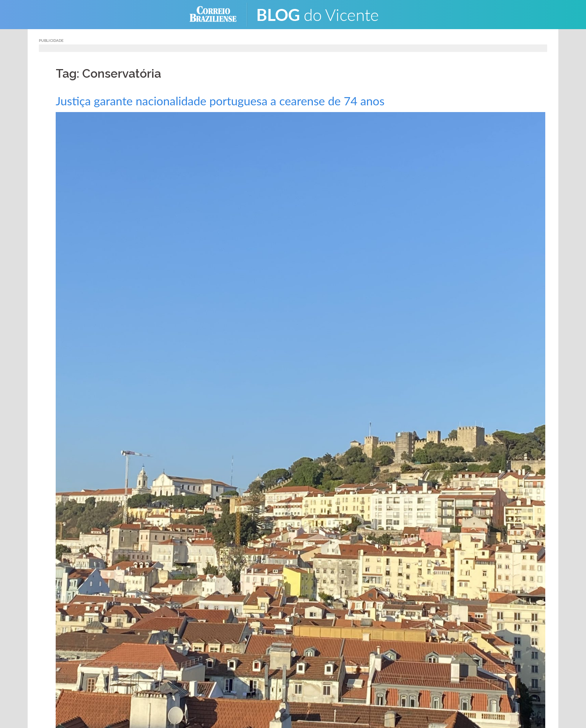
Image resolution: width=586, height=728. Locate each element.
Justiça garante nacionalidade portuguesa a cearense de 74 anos (242, 100)
